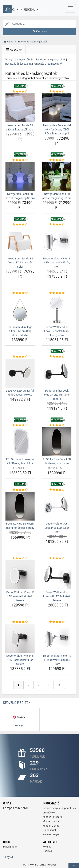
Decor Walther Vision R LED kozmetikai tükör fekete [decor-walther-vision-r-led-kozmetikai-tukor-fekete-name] (20, 596)
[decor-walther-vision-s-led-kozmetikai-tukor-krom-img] (57, 241)
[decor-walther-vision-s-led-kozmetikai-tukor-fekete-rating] (20, 622)
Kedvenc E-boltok (17, 703)
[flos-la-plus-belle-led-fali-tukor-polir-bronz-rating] (57, 425)
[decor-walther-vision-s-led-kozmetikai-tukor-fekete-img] (20, 638)
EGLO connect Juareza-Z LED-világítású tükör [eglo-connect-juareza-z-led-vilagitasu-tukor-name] (20, 461)
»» (59, 685)
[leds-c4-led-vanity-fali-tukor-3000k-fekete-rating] (20, 357)
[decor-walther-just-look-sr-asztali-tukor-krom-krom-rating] (57, 293)
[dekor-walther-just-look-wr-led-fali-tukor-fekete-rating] (57, 558)
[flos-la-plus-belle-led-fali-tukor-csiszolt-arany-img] (20, 506)
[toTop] (74, 866)
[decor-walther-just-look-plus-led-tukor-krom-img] (57, 506)
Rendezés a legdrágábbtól (51, 60)
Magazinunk (10, 847)
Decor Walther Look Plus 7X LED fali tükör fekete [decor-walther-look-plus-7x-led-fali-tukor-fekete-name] (57, 395)
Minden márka (51, 821)
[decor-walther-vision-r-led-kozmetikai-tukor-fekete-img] (20, 575)
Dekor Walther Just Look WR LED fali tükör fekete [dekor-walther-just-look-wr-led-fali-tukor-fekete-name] (57, 596)
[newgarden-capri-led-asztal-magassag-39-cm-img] (20, 176)
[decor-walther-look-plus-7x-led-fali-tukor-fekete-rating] (57, 357)
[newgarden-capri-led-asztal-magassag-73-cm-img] (57, 176)
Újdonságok (50, 830)
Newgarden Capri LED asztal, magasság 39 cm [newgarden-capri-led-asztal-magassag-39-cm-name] (20, 196)
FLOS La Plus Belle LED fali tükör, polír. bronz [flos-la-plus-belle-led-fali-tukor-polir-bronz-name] (57, 461)
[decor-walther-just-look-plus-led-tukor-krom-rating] (57, 490)
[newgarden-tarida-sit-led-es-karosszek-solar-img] (20, 108)
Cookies (47, 851)
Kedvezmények (51, 835)
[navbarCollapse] (70, 8)
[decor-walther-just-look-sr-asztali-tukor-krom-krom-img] (57, 310)
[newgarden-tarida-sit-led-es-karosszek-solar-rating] (20, 92)
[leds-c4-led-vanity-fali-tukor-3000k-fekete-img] (20, 373)
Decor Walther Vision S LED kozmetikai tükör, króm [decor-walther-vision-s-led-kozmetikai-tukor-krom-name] (57, 263)
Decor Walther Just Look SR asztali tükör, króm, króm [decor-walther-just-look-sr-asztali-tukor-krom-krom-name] (57, 331)
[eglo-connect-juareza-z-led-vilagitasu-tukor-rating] (20, 425)
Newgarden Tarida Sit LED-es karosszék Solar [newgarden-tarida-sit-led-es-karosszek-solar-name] (20, 127)
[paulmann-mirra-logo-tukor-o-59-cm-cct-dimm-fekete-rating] (20, 293)
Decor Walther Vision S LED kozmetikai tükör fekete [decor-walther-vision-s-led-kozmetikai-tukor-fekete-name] (20, 660)
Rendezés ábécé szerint (18, 64)
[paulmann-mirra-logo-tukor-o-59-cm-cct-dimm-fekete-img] (20, 310)
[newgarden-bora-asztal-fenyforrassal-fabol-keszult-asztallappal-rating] (57, 92)
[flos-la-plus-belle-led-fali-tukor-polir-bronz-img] (57, 442)
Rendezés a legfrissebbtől (48, 64)
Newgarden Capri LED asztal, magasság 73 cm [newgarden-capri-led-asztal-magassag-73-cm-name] (57, 196)
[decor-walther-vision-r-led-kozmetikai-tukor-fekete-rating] (20, 558)
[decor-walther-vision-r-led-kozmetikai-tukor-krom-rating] (57, 622)
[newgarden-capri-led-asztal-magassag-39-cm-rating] (20, 160)
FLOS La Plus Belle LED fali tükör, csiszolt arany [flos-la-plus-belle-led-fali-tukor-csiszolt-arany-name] (20, 526)
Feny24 (8, 857)
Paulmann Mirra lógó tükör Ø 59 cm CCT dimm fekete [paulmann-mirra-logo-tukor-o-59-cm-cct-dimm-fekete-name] (20, 331)
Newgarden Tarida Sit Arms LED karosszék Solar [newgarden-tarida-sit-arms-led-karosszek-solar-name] (20, 263)
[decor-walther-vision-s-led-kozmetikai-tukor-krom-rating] (57, 225)
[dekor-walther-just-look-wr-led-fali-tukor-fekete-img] (57, 575)
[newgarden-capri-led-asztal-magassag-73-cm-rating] (57, 160)
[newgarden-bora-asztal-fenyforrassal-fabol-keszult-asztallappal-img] (57, 108)
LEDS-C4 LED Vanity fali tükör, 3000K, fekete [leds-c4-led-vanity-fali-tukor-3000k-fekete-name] (20, 393)
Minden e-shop (51, 826)
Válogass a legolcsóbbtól (20, 60)
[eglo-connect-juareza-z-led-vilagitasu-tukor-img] (20, 442)
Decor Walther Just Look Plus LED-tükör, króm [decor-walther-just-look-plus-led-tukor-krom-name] (57, 528)
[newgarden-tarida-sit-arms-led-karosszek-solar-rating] (20, 225)
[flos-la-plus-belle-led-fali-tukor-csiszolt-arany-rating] (20, 490)
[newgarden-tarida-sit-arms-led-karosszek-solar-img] (20, 241)
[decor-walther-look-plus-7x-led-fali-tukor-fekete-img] (57, 373)
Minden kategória (53, 817)
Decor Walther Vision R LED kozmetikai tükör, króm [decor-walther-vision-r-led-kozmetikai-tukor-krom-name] (57, 660)
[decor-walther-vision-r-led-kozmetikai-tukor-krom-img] (57, 638)
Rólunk (47, 847)
